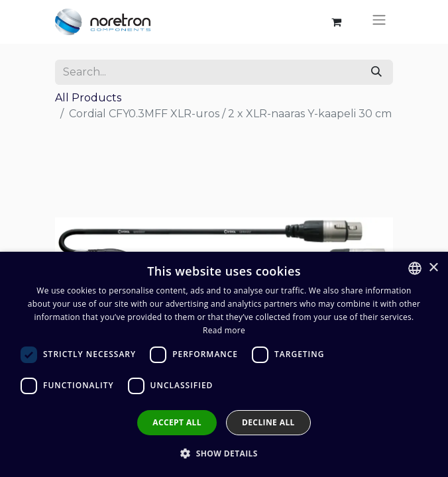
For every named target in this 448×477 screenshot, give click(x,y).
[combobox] (415, 268)
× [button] (433, 268)
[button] (224, 453)
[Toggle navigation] (379, 22)
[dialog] (224, 364)
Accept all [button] (177, 422)
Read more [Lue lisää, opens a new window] (224, 330)
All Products (88, 98)
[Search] (376, 72)
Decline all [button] (268, 422)
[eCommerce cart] (336, 22)
